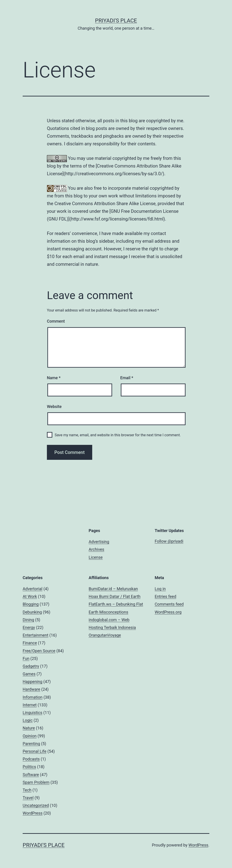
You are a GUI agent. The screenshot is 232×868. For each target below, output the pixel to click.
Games (29, 674)
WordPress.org (168, 612)
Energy (29, 627)
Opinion (30, 736)
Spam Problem (36, 782)
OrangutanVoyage (105, 635)
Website (54, 406)
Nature (29, 728)
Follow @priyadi (169, 541)
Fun (26, 658)
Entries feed (166, 596)
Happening (33, 682)
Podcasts (31, 759)
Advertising (99, 542)
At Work (30, 596)
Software (31, 775)
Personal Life (35, 751)
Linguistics (33, 713)
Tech (27, 790)
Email (127, 378)
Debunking (32, 612)
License (96, 557)
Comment (56, 321)
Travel (28, 798)
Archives (96, 549)
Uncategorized (36, 805)
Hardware (31, 689)
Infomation (33, 697)
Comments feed (169, 604)
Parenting (31, 744)
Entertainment (35, 635)
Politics (29, 767)
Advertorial (33, 589)
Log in (160, 589)
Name (54, 378)
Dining (28, 620)
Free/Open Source (39, 651)
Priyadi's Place (116, 21)
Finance (30, 643)
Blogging (31, 604)
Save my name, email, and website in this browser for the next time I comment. (118, 435)
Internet (30, 705)
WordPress (33, 813)
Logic (28, 720)
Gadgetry (31, 666)
